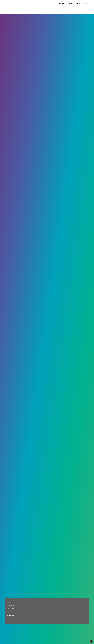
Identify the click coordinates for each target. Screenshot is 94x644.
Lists (84, 4)
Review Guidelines (12, 609)
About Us (9, 602)
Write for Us (10, 605)
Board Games (66, 4)
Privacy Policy (11, 615)
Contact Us (10, 612)
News (77, 4)
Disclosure (10, 619)
